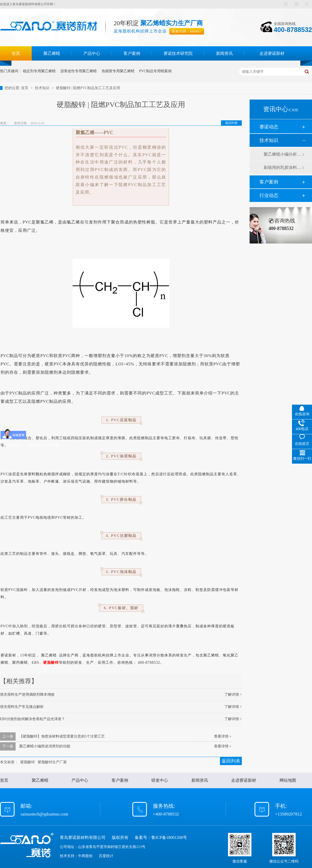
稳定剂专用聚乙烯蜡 (39, 71)
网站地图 (288, 780)
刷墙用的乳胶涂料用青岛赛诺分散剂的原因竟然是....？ (283, 167)
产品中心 (92, 53)
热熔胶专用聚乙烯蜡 (118, 71)
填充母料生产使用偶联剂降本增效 (27, 695)
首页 (16, 53)
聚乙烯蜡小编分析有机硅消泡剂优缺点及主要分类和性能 (283, 154)
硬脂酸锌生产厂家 (52, 762)
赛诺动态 (269, 127)
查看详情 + (223, 736)
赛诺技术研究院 (178, 53)
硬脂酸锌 (51, 663)
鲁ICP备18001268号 (169, 837)
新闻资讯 (224, 53)
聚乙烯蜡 (52, 53)
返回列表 (231, 123)
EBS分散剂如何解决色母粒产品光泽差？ (32, 719)
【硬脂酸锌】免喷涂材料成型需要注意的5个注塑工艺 (62, 736)
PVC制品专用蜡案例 (155, 71)
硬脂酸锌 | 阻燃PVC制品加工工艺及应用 (88, 88)
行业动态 (269, 195)
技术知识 (43, 88)
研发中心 (160, 780)
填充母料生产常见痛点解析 (22, 707)
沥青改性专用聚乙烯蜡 (79, 71)
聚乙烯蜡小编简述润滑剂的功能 (45, 746)
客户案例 (132, 53)
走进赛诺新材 (272, 53)
